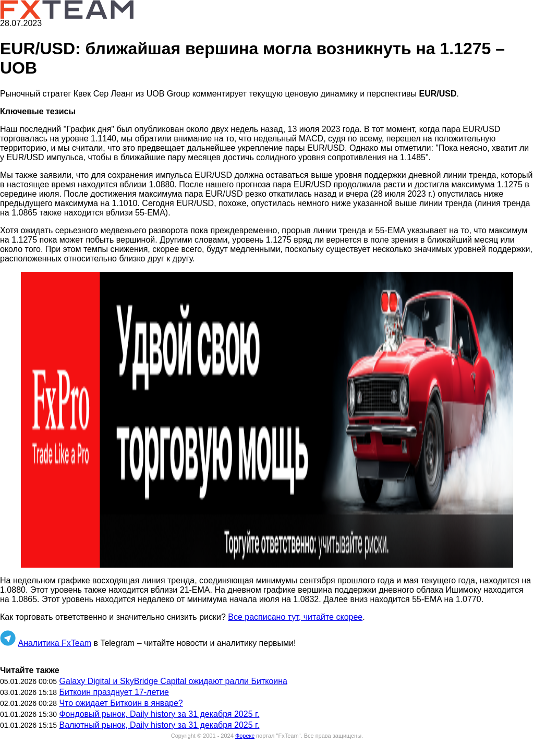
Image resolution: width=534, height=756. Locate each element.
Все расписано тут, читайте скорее (295, 617)
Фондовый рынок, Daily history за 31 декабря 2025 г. (159, 714)
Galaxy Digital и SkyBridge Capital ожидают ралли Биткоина (173, 681)
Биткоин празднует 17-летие (114, 692)
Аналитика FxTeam (54, 643)
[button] (267, 420)
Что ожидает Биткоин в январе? (121, 703)
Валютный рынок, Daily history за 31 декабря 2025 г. (159, 725)
